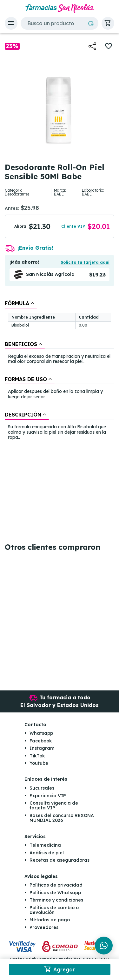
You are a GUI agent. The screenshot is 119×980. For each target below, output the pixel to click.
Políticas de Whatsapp (55, 893)
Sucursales (42, 788)
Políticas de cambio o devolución (54, 910)
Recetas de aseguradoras (60, 860)
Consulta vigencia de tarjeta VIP (54, 805)
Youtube (39, 763)
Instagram (42, 748)
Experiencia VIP (48, 796)
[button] (11, 23)
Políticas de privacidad (56, 885)
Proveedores (44, 927)
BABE (59, 194)
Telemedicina (45, 845)
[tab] (21, 303)
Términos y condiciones (56, 900)
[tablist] (60, 371)
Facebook (41, 741)
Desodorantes (17, 194)
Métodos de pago (50, 920)
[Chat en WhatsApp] (104, 946)
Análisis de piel (47, 853)
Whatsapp (41, 733)
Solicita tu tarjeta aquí (85, 262)
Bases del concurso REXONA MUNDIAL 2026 (62, 818)
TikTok (37, 756)
